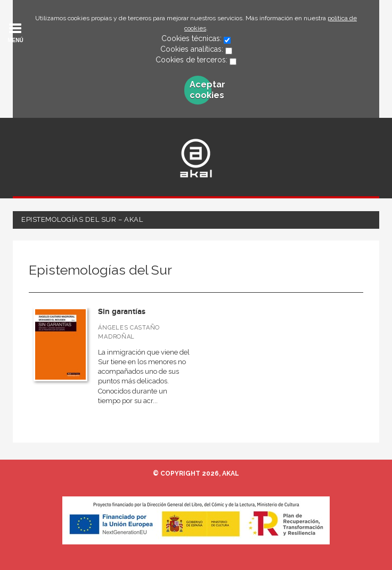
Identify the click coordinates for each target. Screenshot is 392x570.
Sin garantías (122, 312)
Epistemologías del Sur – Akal (82, 219)
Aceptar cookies (201, 90)
